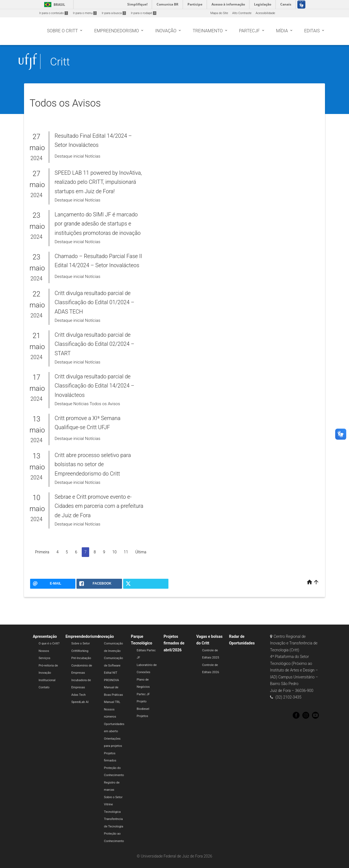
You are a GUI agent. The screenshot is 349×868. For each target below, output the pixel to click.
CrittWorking (80, 651)
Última (141, 552)
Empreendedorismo (82, 636)
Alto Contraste (242, 13)
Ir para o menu (85, 13)
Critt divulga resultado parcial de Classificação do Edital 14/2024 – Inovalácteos (95, 386)
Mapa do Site (219, 13)
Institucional (47, 680)
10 (115, 552)
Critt (60, 62)
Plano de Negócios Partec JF (143, 687)
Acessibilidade (265, 13)
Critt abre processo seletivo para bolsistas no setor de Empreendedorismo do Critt (93, 464)
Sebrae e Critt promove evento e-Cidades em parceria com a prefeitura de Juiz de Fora (99, 506)
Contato (44, 687)
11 (126, 552)
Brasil (54, 5)
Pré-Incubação (81, 658)
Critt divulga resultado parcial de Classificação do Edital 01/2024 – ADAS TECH (95, 302)
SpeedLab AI (80, 702)
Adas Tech (78, 695)
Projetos (142, 716)
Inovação (106, 636)
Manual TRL (112, 702)
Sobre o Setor (80, 643)
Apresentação (45, 636)
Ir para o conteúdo (54, 13)
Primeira (42, 552)
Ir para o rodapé (144, 13)
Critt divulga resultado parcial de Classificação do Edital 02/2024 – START (95, 344)
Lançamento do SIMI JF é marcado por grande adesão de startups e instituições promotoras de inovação (98, 224)
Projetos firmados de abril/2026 (174, 643)
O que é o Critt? (49, 643)
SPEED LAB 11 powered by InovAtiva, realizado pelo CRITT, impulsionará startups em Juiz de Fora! (98, 182)
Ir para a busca (114, 13)
